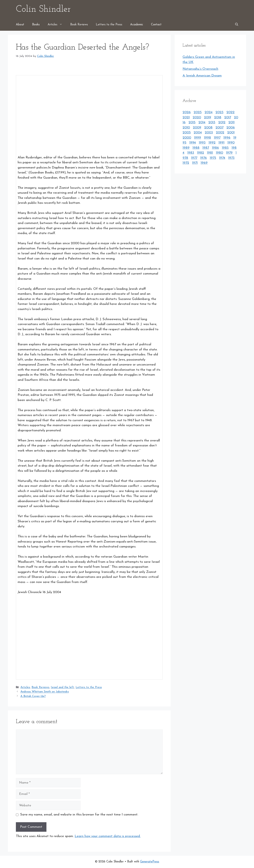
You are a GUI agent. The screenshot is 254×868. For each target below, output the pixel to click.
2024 (209, 112)
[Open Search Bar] (237, 25)
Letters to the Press (109, 25)
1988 (196, 148)
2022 (230, 112)
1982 (201, 153)
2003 (209, 133)
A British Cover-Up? (33, 696)
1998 (207, 138)
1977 (194, 158)
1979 (229, 153)
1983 (191, 153)
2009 (197, 128)
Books (36, 25)
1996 (227, 138)
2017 (228, 117)
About (20, 25)
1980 (219, 153)
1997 (217, 138)
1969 (204, 163)
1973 (231, 158)
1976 (203, 158)
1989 (186, 148)
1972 (186, 163)
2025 (198, 112)
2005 (187, 133)
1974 (222, 158)
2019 (208, 117)
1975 (213, 158)
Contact (156, 25)
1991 (221, 143)
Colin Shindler (43, 9)
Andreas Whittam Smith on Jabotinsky (45, 692)
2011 (231, 122)
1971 (195, 163)
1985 (225, 148)
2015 (192, 122)
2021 (186, 117)
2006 (231, 128)
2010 (186, 128)
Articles (57, 25)
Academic (137, 25)
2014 (202, 122)
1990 (231, 143)
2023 (219, 112)
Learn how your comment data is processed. (108, 836)
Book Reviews (79, 25)
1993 (202, 143)
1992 (212, 143)
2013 (212, 122)
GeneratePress (150, 862)
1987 (206, 148)
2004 (198, 133)
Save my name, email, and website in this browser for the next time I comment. (79, 815)
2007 (219, 128)
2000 (187, 138)
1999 (198, 138)
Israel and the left (62, 688)
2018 (218, 117)
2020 (197, 117)
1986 (215, 148)
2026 (187, 112)
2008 (208, 128)
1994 (193, 143)
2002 (220, 133)
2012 (222, 122)
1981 (210, 153)
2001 (231, 133)
